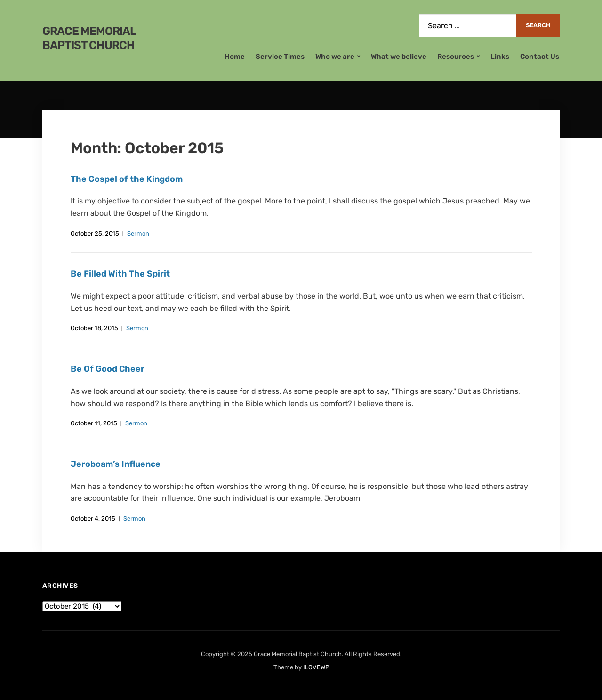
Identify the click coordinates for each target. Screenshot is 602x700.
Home (235, 57)
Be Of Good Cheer (108, 369)
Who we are (335, 57)
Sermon (138, 233)
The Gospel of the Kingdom (127, 179)
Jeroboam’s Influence (116, 464)
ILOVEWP (316, 667)
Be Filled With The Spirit (120, 274)
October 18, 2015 (94, 328)
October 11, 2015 (94, 423)
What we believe (399, 57)
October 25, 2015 (95, 233)
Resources (456, 57)
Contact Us (540, 57)
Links (500, 57)
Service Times (280, 57)
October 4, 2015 (93, 518)
